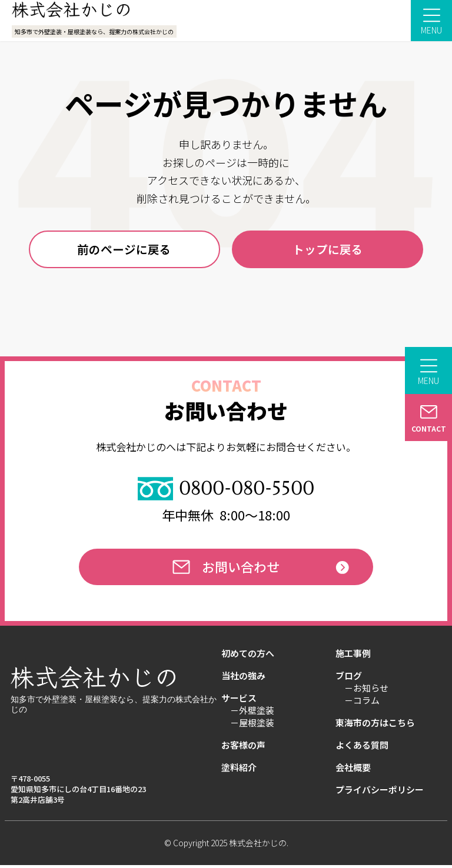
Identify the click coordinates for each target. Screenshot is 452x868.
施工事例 (353, 657)
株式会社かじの (258, 846)
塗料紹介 (239, 772)
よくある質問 (362, 749)
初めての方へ (248, 657)
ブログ (349, 680)
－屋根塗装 (252, 727)
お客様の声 (243, 749)
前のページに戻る (124, 249)
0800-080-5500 (226, 490)
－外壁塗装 (252, 715)
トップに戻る (328, 249)
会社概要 (353, 772)
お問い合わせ (226, 570)
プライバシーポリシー (380, 794)
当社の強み (243, 680)
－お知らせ (366, 692)
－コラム (362, 705)
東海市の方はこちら (375, 727)
